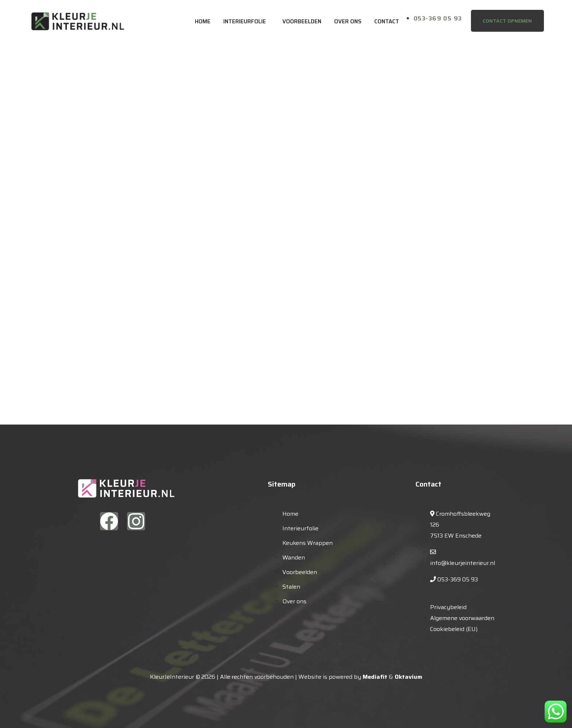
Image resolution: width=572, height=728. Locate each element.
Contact (387, 22)
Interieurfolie (245, 22)
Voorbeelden (302, 22)
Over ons (348, 22)
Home (203, 22)
